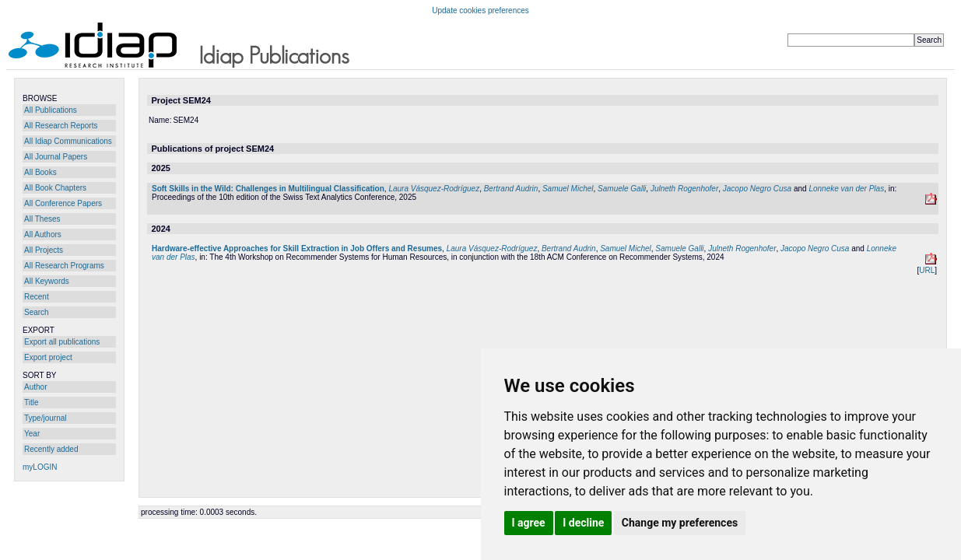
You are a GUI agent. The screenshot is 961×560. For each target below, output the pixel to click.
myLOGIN (40, 467)
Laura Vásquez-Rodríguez (434, 189)
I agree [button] (529, 523)
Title (32, 402)
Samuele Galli (622, 189)
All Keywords (47, 281)
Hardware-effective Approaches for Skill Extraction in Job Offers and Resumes (297, 248)
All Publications (51, 110)
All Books (40, 172)
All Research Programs (64, 266)
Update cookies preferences (480, 10)
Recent (37, 297)
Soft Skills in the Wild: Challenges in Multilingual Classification (268, 189)
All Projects (44, 250)
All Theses (42, 219)
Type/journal (45, 418)
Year (32, 434)
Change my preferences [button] (680, 523)
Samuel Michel (568, 189)
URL (927, 270)
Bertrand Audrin (511, 189)
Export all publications (62, 342)
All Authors (43, 234)
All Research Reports (61, 126)
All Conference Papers (63, 203)
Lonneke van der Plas (846, 189)
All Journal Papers (56, 157)
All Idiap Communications (68, 141)
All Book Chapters (55, 188)
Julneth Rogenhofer (684, 189)
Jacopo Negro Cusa (757, 189)
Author (35, 387)
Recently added (51, 449)
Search (37, 312)
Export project (48, 357)
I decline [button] (583, 523)
